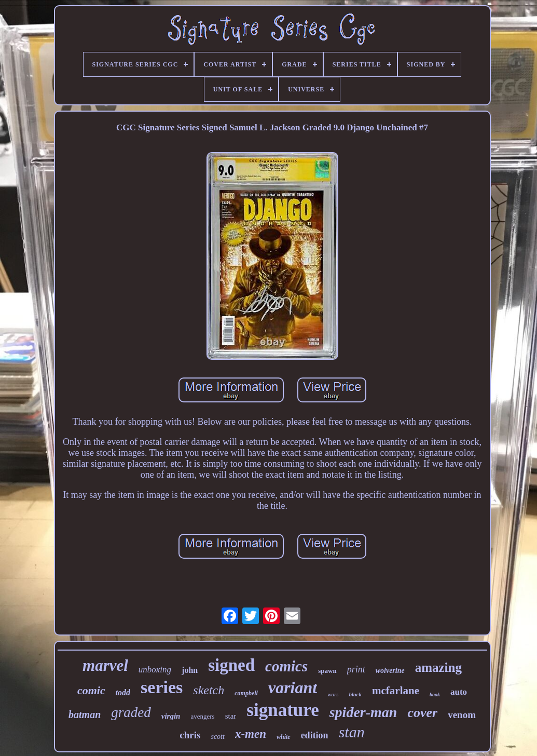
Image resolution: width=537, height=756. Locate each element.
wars (333, 694)
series (162, 687)
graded (131, 712)
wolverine (390, 671)
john (190, 670)
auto (459, 692)
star (231, 716)
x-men (251, 734)
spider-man (363, 712)
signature (283, 710)
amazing (438, 667)
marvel (105, 665)
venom (462, 715)
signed (231, 665)
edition (315, 735)
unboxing (155, 670)
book (435, 694)
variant (293, 687)
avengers (202, 716)
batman (85, 714)
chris (190, 735)
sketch (209, 690)
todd (123, 692)
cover (422, 713)
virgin (171, 716)
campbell (246, 693)
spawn (327, 671)
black (355, 694)
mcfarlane (396, 691)
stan (352, 732)
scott (217, 737)
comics (286, 666)
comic (91, 690)
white (284, 737)
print (356, 669)
